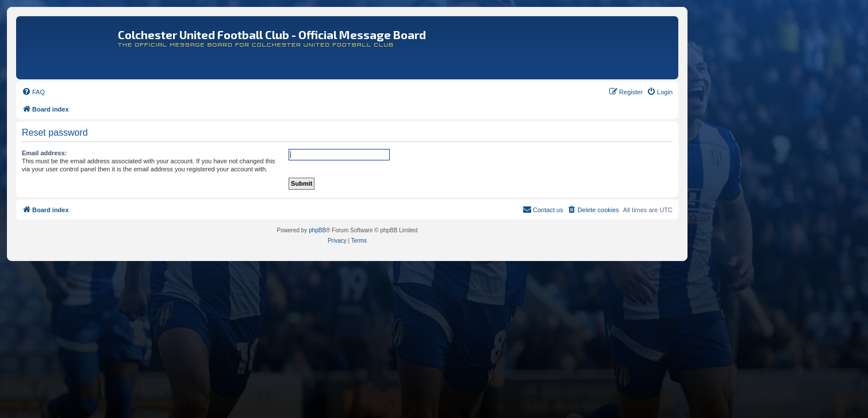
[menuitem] (33, 92)
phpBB (317, 230)
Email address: (44, 153)
